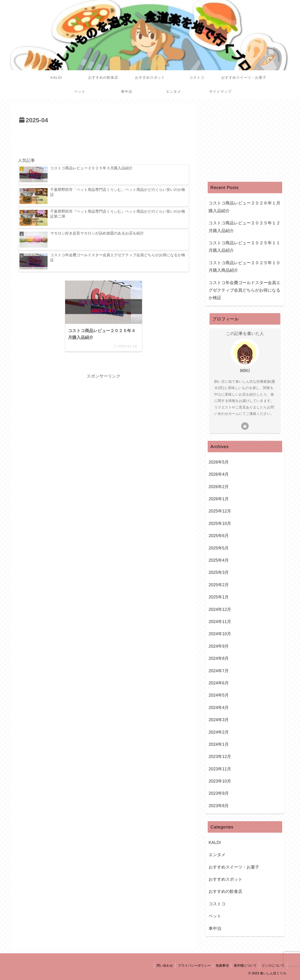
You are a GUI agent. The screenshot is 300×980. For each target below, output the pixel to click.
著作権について (245, 965)
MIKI (245, 371)
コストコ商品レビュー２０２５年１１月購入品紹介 (244, 247)
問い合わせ (165, 965)
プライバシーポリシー (194, 965)
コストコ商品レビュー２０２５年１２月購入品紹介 (244, 227)
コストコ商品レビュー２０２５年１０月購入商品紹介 (244, 267)
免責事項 (222, 965)
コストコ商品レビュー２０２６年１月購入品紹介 (244, 207)
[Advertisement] (104, 139)
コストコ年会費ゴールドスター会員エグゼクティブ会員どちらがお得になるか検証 (244, 290)
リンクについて (273, 965)
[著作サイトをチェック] (245, 426)
